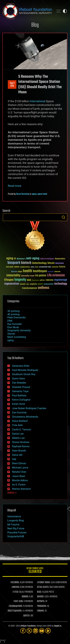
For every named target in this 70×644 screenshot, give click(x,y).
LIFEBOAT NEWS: (44, 583)
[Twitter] (29, 631)
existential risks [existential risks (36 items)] (45, 267)
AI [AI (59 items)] (15, 259)
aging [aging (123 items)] (10, 258)
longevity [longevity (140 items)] (20, 280)
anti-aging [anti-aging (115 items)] (33, 258)
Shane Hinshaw (21, 442)
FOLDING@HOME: (16, 606)
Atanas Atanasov (21, 489)
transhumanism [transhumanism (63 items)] (30, 288)
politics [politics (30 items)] (42, 280)
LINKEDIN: (15, 587)
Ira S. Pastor (19, 485)
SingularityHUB (16, 536)
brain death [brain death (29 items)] (10, 267)
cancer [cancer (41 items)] (17, 267)
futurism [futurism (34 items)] (14, 272)
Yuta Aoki (17, 425)
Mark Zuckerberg (17, 337)
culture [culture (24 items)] (32, 267)
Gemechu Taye (20, 391)
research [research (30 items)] (23, 284)
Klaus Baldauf (20, 421)
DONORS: (25, 597)
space (34, 194)
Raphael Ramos (21, 446)
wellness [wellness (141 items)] (44, 288)
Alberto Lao (18, 438)
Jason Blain (19, 476)
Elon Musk (13, 327)
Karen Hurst (19, 404)
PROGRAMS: (42, 606)
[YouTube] (42, 631)
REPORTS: (41, 601)
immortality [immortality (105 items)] (13, 275)
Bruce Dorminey (23, 194)
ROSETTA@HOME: (15, 611)
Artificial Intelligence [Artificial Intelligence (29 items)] (47, 259)
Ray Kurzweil (14, 324)
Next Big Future (16, 528)
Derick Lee (18, 434)
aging (10, 340)
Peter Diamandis (16, 317)
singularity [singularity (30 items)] (33, 284)
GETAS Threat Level (35, 571)
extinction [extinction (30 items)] (55, 267)
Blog (35, 25)
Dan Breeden (19, 383)
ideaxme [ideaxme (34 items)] (57, 272)
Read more (15, 186)
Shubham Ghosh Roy (24, 374)
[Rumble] (48, 631)
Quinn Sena (18, 378)
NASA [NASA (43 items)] (29, 280)
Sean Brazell (19, 451)
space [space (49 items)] (40, 284)
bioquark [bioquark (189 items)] (14, 263)
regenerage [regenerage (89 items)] (61, 280)
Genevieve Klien (21, 366)
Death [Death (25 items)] (37, 267)
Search (63, 217)
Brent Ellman (19, 463)
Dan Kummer (19, 413)
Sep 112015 (12, 85)
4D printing (13, 314)
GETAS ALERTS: (43, 587)
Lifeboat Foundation (28, 626)
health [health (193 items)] (28, 271)
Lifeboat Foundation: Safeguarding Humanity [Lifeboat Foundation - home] (27, 11)
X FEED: (16, 592)
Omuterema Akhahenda (25, 417)
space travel (42, 194)
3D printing (13, 311)
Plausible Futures (17, 533)
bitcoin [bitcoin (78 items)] (51, 263)
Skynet (11, 334)
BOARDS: (41, 597)
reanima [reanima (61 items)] (49, 280)
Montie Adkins (20, 480)
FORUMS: (41, 611)
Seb (14, 459)
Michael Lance (20, 468)
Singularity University (19, 330)
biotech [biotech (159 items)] (26, 263)
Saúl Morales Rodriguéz (25, 370)
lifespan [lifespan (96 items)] (9, 280)
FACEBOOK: (15, 583)
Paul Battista (19, 395)
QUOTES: (27, 616)
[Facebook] (23, 631)
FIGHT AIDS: (18, 601)
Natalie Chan (19, 472)
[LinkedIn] (35, 631)
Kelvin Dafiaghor (21, 400)
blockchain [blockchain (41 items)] (60, 263)
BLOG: (39, 592)
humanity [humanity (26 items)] (51, 272)
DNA (10, 321)
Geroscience (14, 516)
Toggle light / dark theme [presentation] (65, 11)
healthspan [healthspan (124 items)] (40, 271)
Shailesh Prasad (21, 387)
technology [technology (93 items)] (61, 284)
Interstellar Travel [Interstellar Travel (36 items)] (28, 276)
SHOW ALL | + (12, 493)
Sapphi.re (58, 626)
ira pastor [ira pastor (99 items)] (41, 275)
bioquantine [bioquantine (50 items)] (60, 259)
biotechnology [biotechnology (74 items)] (39, 263)
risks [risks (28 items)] (28, 284)
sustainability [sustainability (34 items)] (49, 284)
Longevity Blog (16, 520)
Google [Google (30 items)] (20, 272)
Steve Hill (17, 455)
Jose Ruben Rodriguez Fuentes (29, 408)
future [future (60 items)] (62, 267)
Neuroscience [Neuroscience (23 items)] (35, 280)
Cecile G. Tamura (21, 430)
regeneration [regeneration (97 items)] (12, 284)
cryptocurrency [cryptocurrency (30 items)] (25, 267)
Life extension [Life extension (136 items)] (56, 275)
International (37, 101)
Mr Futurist (13, 525)
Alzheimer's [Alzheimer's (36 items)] (21, 259)
